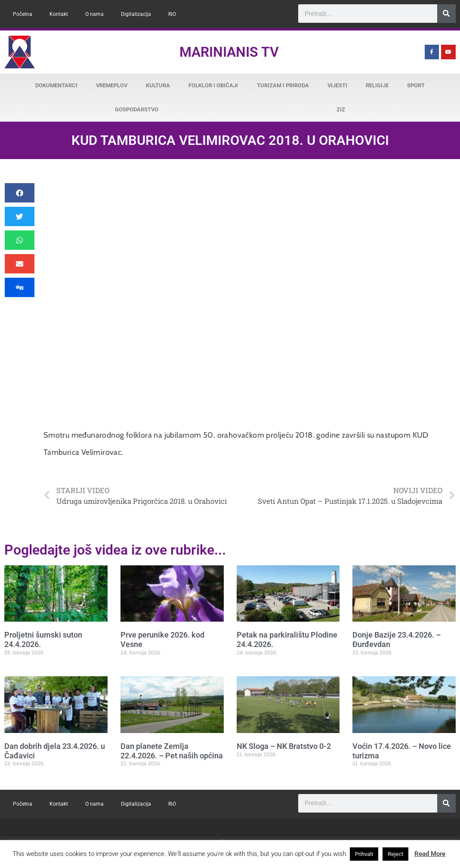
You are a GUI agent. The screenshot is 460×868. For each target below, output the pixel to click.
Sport (416, 85)
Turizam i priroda (283, 85)
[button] (20, 193)
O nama (94, 14)
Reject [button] (395, 854)
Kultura (158, 85)
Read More (430, 854)
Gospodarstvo (137, 109)
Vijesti (337, 85)
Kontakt (59, 14)
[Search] (446, 14)
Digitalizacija (136, 14)
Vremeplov (112, 85)
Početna (23, 14)
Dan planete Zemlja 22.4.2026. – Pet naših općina (172, 751)
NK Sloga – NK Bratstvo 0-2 (284, 746)
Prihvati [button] (364, 854)
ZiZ (341, 109)
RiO (172, 14)
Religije (377, 85)
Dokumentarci (56, 85)
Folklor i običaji (213, 85)
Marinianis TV (229, 52)
